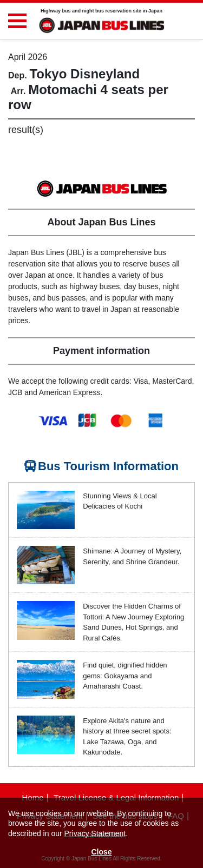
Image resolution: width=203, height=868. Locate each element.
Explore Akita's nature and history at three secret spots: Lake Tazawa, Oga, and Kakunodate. (127, 737)
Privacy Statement (95, 833)
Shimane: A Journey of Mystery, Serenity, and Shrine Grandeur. (132, 556)
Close (101, 852)
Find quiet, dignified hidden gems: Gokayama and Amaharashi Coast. (125, 676)
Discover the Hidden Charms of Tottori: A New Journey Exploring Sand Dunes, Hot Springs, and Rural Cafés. (133, 622)
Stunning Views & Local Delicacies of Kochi (120, 501)
